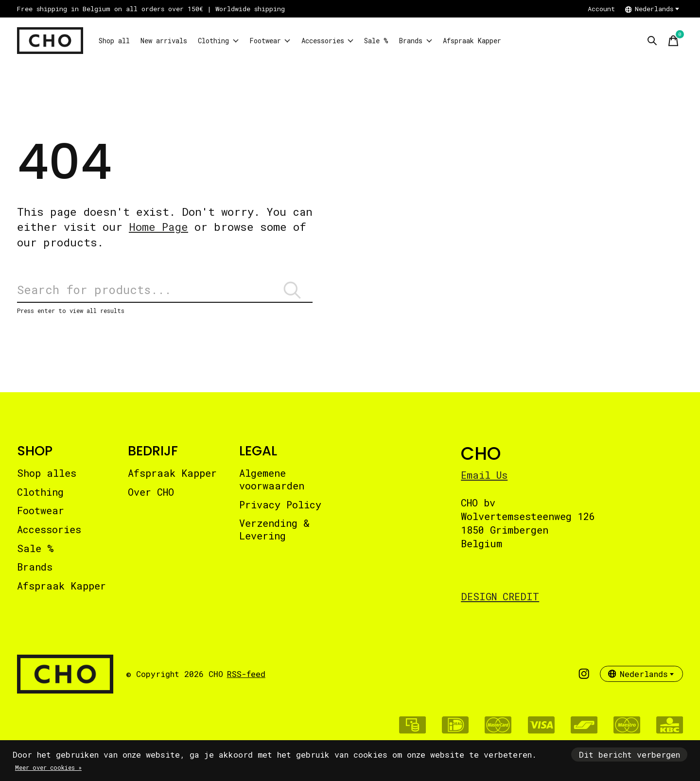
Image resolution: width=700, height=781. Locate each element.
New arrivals (183, 41)
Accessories (385, 41)
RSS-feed (246, 682)
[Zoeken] (165, 294)
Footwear (315, 41)
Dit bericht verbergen (630, 755)
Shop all (120, 41)
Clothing (251, 41)
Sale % (446, 41)
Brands (495, 41)
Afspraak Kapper (566, 41)
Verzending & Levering (274, 538)
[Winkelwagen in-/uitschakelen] (673, 41)
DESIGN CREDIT (500, 605)
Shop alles (47, 481)
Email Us (484, 483)
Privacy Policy (280, 513)
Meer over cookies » (48, 767)
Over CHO (151, 500)
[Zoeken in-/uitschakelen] (652, 41)
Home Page (158, 227)
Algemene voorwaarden (272, 487)
